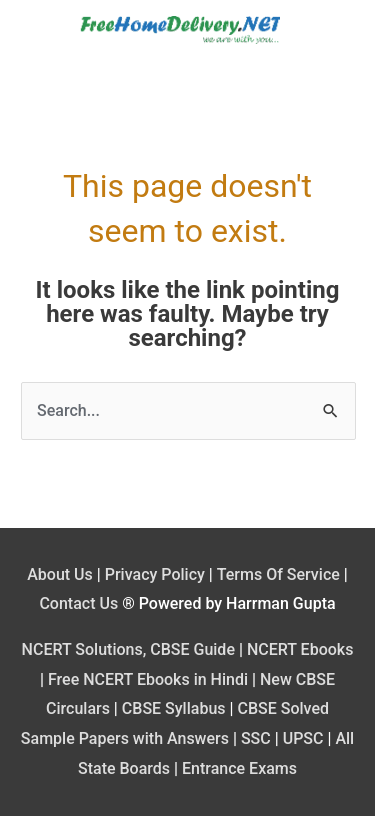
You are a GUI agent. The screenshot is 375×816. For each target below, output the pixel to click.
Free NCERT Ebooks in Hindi (148, 679)
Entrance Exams (239, 768)
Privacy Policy (155, 574)
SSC (256, 738)
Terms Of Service (278, 574)
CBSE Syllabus (174, 708)
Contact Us (78, 603)
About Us (60, 574)
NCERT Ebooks (300, 649)
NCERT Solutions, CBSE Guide (128, 649)
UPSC (303, 738)
